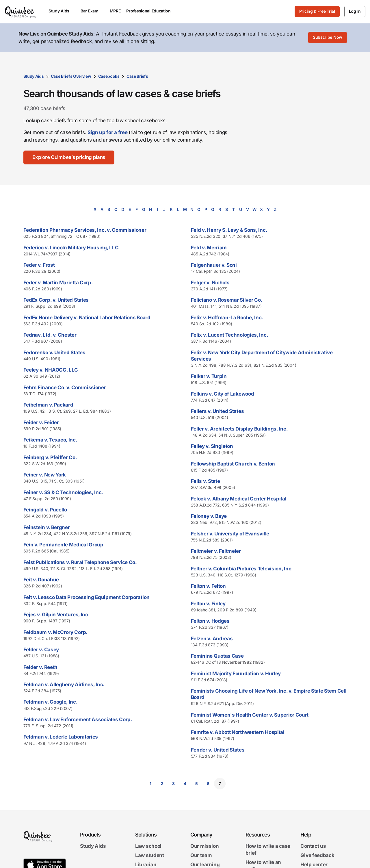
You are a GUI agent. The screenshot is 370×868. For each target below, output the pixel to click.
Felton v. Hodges (210, 621)
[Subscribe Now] (328, 38)
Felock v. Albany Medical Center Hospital (239, 499)
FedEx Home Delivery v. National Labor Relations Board (87, 318)
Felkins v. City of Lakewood (223, 394)
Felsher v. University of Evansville (230, 534)
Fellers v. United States (217, 411)
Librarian (146, 865)
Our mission (205, 846)
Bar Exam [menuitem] (92, 11)
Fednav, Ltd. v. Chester (50, 335)
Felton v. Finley (208, 604)
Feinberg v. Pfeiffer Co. (50, 457)
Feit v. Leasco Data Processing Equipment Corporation (87, 597)
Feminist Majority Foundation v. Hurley (236, 674)
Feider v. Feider (41, 422)
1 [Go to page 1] (150, 783)
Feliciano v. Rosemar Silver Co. (227, 300)
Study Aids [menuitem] (62, 11)
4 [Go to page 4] (185, 783)
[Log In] (355, 12)
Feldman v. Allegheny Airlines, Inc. (64, 685)
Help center (314, 865)
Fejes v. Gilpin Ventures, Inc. (57, 615)
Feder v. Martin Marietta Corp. (58, 283)
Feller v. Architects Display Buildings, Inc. (239, 429)
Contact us (313, 846)
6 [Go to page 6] (208, 783)
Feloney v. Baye (209, 516)
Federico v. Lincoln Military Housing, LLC (71, 248)
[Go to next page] (238, 784)
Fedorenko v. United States (54, 353)
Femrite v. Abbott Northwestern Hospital (238, 732)
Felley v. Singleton (212, 446)
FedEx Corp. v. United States (56, 300)
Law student (150, 855)
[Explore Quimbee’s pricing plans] (69, 157)
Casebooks (109, 76)
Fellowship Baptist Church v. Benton (233, 464)
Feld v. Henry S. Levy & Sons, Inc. (229, 230)
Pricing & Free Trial (317, 11)
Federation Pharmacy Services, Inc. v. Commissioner (85, 230)
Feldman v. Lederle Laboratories (61, 737)
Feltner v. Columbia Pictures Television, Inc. (242, 569)
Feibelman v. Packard (48, 405)
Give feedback (317, 855)
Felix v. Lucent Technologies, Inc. (230, 335)
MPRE (115, 11)
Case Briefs (137, 76)
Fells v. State (206, 481)
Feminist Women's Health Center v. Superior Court (250, 715)
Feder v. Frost (39, 265)
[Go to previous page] (132, 784)
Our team (201, 855)
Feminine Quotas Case (217, 656)
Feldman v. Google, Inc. (51, 702)
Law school (148, 846)
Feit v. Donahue (41, 580)
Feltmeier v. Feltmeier (216, 551)
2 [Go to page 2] (162, 783)
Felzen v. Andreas (212, 639)
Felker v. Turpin (209, 376)
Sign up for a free (108, 132)
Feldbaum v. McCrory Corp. (56, 632)
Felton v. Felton (208, 586)
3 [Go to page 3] (173, 783)
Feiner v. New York (45, 475)
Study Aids (34, 76)
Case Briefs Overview (71, 76)
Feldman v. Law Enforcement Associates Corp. (78, 719)
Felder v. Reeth (41, 667)
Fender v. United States (218, 750)
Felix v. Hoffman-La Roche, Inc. (227, 318)
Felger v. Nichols (210, 283)
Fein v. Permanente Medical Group (63, 545)
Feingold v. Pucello (45, 510)
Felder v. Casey (41, 650)
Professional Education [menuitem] (151, 11)
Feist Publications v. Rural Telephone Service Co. (80, 562)
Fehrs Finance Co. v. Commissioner (65, 387)
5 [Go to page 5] (197, 783)
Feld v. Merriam (209, 248)
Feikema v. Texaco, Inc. (50, 440)
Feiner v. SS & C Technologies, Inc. (63, 492)
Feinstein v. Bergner (47, 527)
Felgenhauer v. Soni (214, 265)
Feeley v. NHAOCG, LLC (51, 370)
